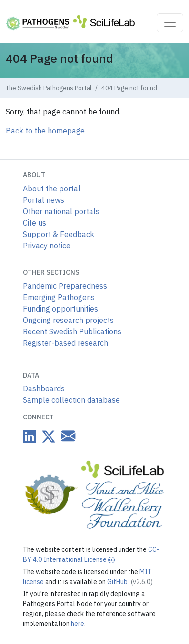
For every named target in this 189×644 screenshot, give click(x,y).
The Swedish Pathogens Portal (49, 88)
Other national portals (61, 211)
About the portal (52, 189)
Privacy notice (47, 246)
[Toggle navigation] (170, 23)
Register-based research (65, 343)
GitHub (130, 582)
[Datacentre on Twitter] (47, 436)
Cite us (35, 223)
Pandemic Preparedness (65, 286)
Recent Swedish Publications (72, 331)
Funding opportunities (60, 309)
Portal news (44, 200)
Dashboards (44, 388)
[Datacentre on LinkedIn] (30, 436)
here (78, 624)
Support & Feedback (59, 234)
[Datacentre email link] (66, 436)
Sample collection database (71, 400)
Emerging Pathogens (59, 297)
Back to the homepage (45, 131)
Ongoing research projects (68, 320)
